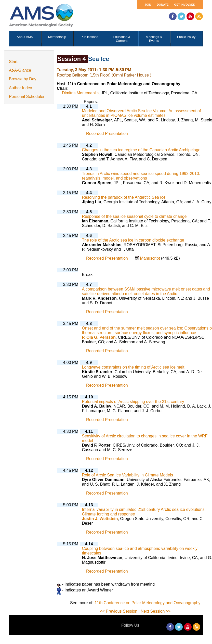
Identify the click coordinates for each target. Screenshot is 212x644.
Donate (163, 5)
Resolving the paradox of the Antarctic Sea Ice (124, 197)
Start (13, 62)
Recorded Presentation (107, 134)
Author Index (21, 88)
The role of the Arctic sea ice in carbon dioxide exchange (133, 240)
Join (148, 5)
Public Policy (186, 37)
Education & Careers (122, 39)
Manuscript (150, 258)
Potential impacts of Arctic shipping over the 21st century (133, 402)
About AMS (25, 37)
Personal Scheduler (27, 97)
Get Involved (185, 5)
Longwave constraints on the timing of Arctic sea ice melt (133, 367)
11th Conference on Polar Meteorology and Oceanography (147, 603)
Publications (89, 37)
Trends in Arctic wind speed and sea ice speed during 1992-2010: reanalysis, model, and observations (141, 176)
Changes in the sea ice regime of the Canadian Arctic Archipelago (141, 150)
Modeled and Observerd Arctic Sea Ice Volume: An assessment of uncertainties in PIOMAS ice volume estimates (142, 113)
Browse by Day (23, 79)
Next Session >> (156, 611)
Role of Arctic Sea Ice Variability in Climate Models (128, 475)
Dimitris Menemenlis (80, 93)
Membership (57, 37)
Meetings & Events (154, 39)
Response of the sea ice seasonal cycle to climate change (134, 216)
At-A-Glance (20, 70)
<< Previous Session (119, 611)
